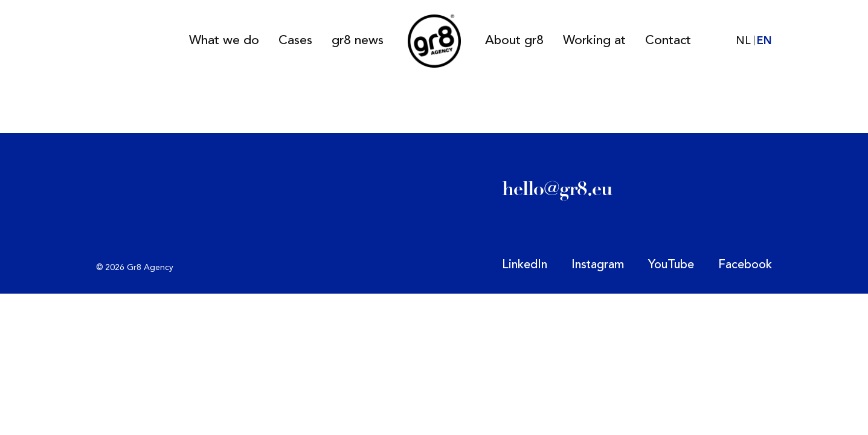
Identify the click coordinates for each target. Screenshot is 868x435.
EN (764, 41)
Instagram (598, 265)
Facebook (745, 265)
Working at (594, 41)
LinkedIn (525, 265)
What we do (224, 41)
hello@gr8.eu (557, 188)
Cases (295, 41)
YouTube (671, 265)
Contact (668, 41)
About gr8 (514, 41)
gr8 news (358, 41)
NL (743, 41)
